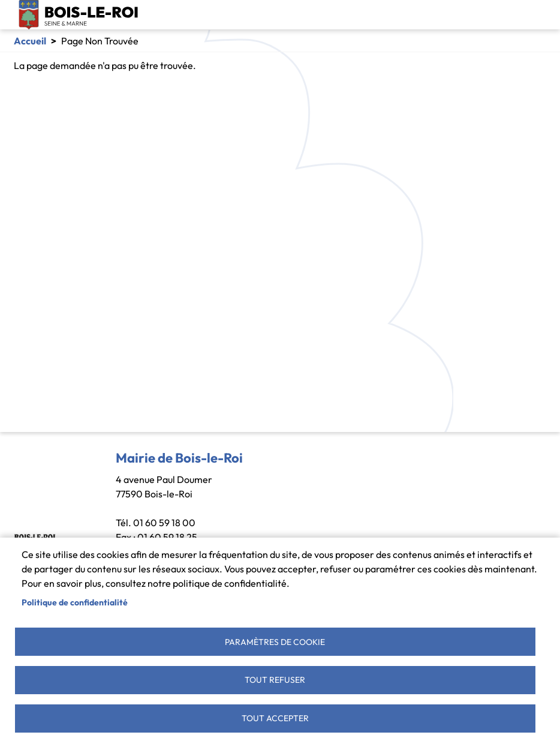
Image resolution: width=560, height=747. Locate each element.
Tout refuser (275, 679)
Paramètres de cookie (275, 640)
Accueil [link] (30, 41)
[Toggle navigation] (537, 15)
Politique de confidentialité (75, 600)
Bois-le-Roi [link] (79, 15)
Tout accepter (275, 718)
